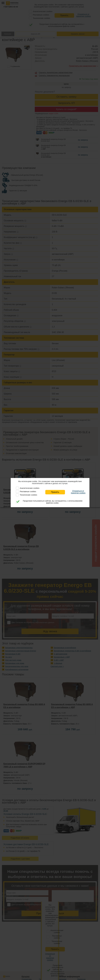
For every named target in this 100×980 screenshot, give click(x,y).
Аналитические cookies (30, 488)
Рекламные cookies (28, 491)
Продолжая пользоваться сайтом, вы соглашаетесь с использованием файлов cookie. (53, 502)
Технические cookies (28, 495)
